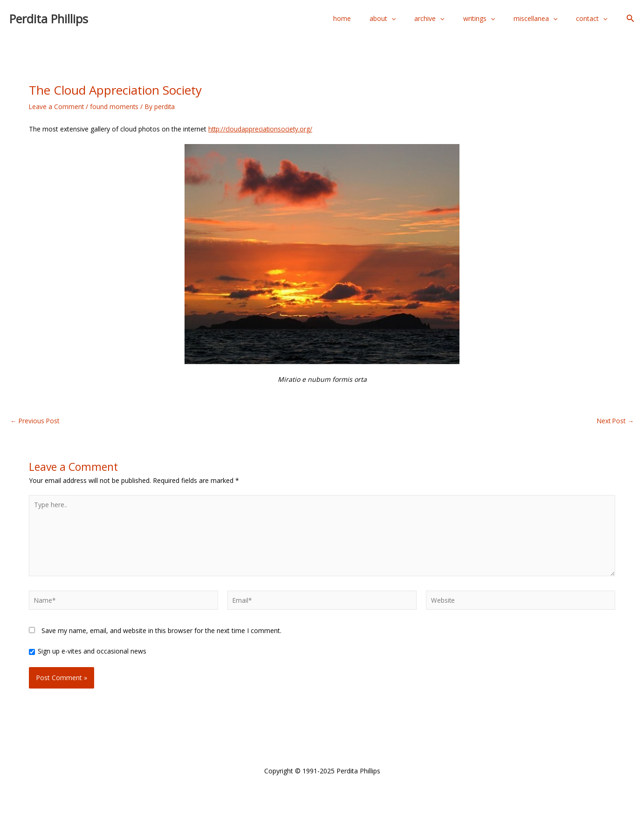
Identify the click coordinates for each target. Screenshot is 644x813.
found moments (115, 107)
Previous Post (35, 421)
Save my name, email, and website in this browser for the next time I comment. (161, 633)
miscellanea (544, 19)
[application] (417, 19)
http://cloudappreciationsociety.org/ (262, 129)
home (373, 18)
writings (493, 19)
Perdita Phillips (49, 19)
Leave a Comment (57, 107)
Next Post (614, 421)
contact (594, 19)
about (408, 19)
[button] (630, 19)
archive (449, 19)
